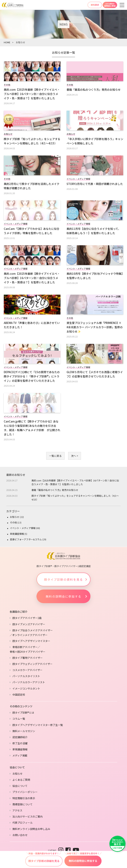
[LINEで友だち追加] (117, 844)
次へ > (75, 456)
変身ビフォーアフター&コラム (26, 539)
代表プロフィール (22, 823)
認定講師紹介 (20, 737)
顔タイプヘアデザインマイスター (31, 641)
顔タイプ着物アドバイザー (28, 658)
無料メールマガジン (24, 731)
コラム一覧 (19, 719)
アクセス (17, 810)
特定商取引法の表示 (24, 798)
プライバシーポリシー (25, 792)
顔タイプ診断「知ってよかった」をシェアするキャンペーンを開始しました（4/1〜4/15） (75, 498)
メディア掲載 (20, 755)
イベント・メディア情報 (23, 528)
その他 (13, 522)
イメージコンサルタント (26, 688)
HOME (7, 42)
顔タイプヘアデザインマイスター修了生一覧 (38, 725)
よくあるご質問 (21, 780)
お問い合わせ (20, 835)
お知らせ (15, 517)
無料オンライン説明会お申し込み (31, 829)
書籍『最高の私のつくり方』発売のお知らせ (55, 490)
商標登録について (22, 804)
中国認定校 (19, 695)
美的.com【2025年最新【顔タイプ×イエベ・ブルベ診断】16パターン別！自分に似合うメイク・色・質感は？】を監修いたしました (75, 482)
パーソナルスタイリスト (26, 676)
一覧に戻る (55, 456)
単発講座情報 (17, 534)
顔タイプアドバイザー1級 (27, 618)
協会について (20, 786)
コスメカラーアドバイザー (27, 670)
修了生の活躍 (20, 743)
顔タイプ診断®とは (23, 712)
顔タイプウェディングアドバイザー (32, 664)
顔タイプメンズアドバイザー (29, 624)
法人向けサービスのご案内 (28, 816)
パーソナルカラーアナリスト (29, 682)
